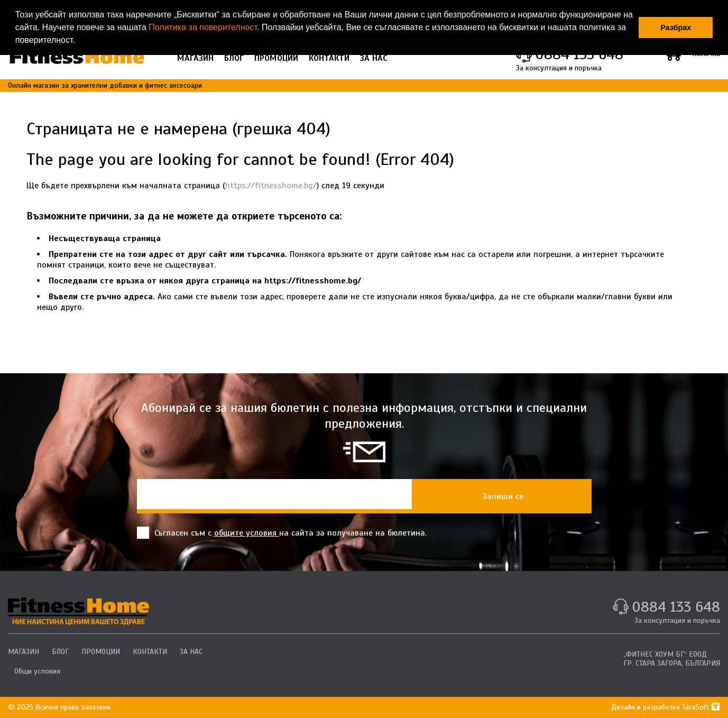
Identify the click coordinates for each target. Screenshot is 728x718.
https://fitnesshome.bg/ (271, 186)
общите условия (247, 533)
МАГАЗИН (195, 58)
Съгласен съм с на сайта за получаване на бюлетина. (282, 533)
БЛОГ (234, 58)
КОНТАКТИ (329, 58)
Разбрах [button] (676, 27)
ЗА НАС (374, 58)
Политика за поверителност (203, 27)
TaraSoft (701, 707)
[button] (79, 41)
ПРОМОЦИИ (276, 58)
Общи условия (37, 671)
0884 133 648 (676, 607)
